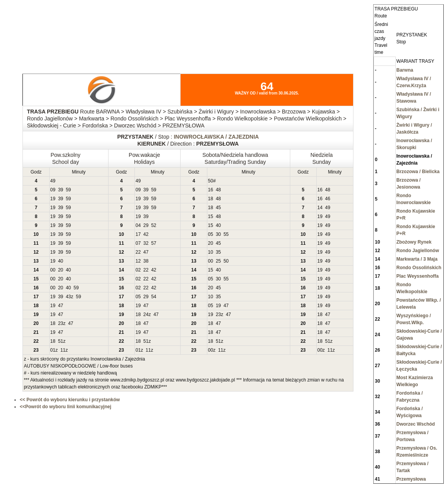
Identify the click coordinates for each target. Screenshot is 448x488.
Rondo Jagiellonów (418, 251)
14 (320, 208)
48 (218, 190)
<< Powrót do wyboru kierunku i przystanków (70, 400)
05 (211, 234)
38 (146, 261)
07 (138, 243)
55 (226, 234)
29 (146, 225)
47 (146, 252)
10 (211, 252)
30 (218, 234)
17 (138, 234)
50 (211, 181)
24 (146, 314)
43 (68, 297)
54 (154, 297)
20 (211, 243)
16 (211, 190)
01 (53, 350)
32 (146, 243)
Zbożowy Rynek (414, 242)
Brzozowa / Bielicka (418, 172)
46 (328, 199)
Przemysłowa (411, 479)
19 (53, 199)
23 (218, 314)
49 (53, 181)
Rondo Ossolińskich (419, 268)
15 (211, 217)
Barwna (405, 70)
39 (61, 190)
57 (154, 243)
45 (218, 208)
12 (138, 261)
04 (138, 225)
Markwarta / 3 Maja (417, 259)
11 (63, 350)
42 (146, 234)
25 (218, 261)
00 (211, 261)
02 (138, 270)
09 (53, 190)
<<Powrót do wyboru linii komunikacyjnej (65, 407)
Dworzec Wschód (416, 424)
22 (138, 252)
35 (218, 252)
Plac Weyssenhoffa (418, 276)
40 (218, 225)
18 (211, 199)
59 (68, 190)
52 (154, 225)
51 (61, 341)
